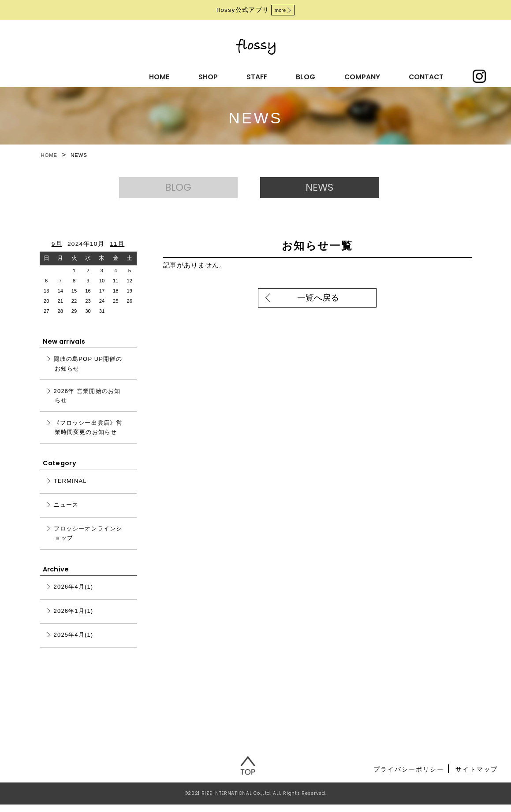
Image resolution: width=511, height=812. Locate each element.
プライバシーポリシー (409, 777)
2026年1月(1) (74, 618)
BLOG (239, 75)
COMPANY (290, 75)
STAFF (196, 75)
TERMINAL (70, 489)
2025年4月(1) (74, 642)
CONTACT (351, 75)
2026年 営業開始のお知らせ (87, 403)
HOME (108, 75)
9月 (57, 251)
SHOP (152, 75)
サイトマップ (477, 777)
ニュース (66, 513)
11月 (117, 251)
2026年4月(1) (74, 595)
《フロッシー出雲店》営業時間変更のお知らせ (88, 435)
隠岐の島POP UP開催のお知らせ (88, 371)
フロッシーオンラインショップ (88, 541)
